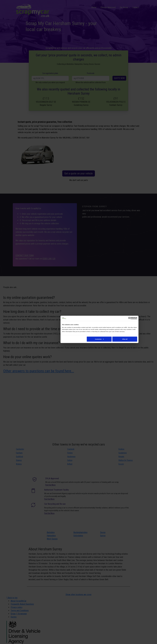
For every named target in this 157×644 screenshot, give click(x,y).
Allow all (125, 339)
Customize (99, 339)
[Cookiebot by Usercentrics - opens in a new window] (130, 318)
